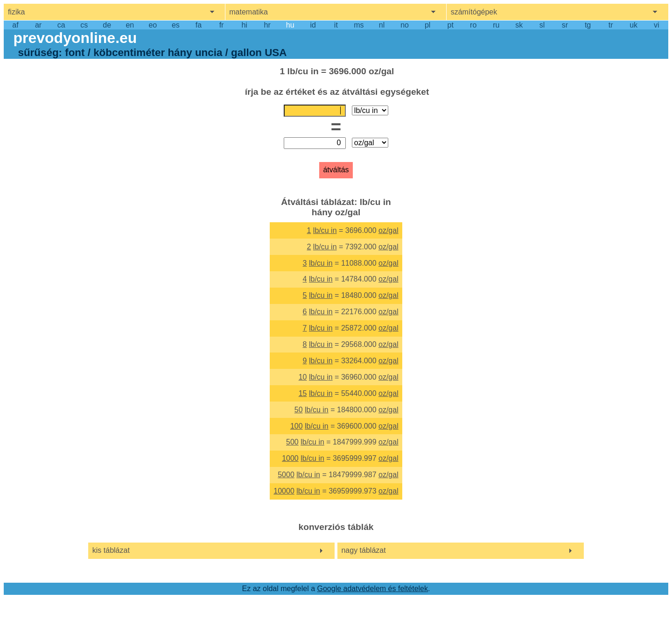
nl (382, 25)
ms (359, 25)
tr (611, 25)
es (176, 25)
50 (299, 410)
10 (303, 377)
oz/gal (388, 230)
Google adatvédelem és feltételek (373, 589)
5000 (286, 475)
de (107, 25)
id (313, 25)
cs (84, 25)
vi (657, 25)
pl (427, 25)
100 (297, 426)
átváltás (336, 170)
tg (588, 25)
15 (303, 393)
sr (565, 25)
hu (290, 25)
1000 (290, 458)
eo (153, 25)
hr (267, 25)
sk (519, 25)
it (336, 25)
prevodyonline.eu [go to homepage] (75, 38)
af (15, 25)
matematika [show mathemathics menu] (248, 12)
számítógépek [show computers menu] (474, 12)
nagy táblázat (363, 550)
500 (292, 442)
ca (61, 25)
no (405, 25)
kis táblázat (111, 550)
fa (199, 25)
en (130, 25)
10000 (284, 491)
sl (542, 25)
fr (222, 25)
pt (451, 25)
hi (244, 25)
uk (633, 25)
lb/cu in (325, 230)
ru (496, 25)
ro (473, 25)
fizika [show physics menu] (16, 12)
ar (38, 25)
